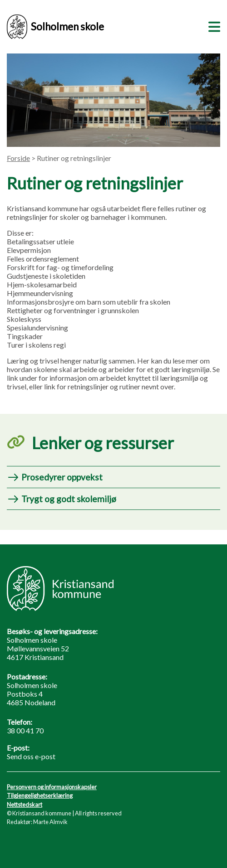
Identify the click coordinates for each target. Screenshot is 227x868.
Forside (18, 158)
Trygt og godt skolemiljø (69, 499)
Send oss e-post (31, 756)
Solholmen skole (55, 27)
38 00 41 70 (25, 730)
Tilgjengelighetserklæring (40, 795)
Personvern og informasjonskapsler (52, 787)
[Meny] (212, 25)
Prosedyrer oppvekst (62, 477)
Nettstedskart (25, 805)
